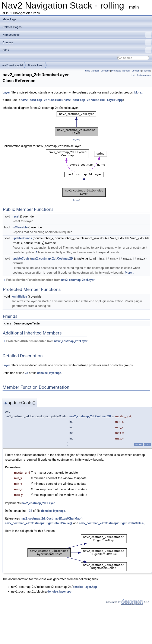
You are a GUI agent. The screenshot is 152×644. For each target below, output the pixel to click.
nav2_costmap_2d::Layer (78, 280)
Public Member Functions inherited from (49, 280)
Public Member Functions (97, 71)
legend (76, 139)
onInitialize (20, 296)
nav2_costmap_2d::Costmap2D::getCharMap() (51, 518)
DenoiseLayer (36, 65)
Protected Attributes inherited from (46, 341)
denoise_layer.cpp (53, 511)
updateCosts (21, 258)
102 (30, 511)
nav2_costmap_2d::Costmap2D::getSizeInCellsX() (112, 523)
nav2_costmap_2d (12, 65)
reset (16, 216)
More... (139, 92)
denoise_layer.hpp (49, 373)
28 (26, 373)
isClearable (20, 227)
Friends (146, 71)
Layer (6, 92)
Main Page (9, 19)
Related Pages (12, 27)
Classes (77, 42)
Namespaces (77, 35)
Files (77, 50)
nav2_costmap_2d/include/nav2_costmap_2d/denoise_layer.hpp (72, 100)
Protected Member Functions (126, 71)
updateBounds (22, 238)
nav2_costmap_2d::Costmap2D (52, 258)
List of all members (141, 75)
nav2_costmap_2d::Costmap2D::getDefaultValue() (38, 523)
